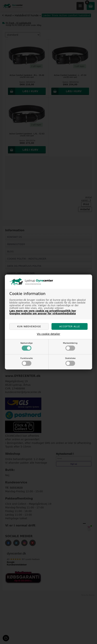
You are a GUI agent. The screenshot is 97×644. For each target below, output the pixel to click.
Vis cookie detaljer (48, 334)
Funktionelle (27, 361)
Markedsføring (70, 346)
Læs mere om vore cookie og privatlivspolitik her (43, 311)
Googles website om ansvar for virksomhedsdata (43, 314)
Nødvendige (27, 346)
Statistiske (70, 361)
